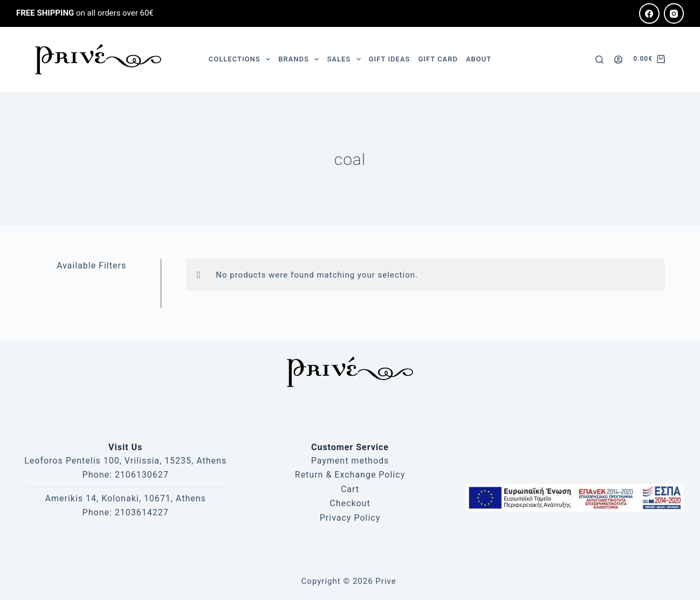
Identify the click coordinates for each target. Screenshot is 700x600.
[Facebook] (649, 13)
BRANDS (301, 59)
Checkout (350, 503)
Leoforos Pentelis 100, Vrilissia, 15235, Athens (125, 461)
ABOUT (479, 59)
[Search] (599, 60)
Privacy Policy (350, 518)
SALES (346, 59)
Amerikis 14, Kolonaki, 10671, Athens (126, 498)
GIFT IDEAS (390, 59)
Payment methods (350, 461)
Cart (350, 489)
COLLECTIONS (242, 59)
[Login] (618, 60)
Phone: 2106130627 (126, 475)
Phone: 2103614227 (126, 512)
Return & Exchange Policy (350, 475)
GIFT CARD (438, 59)
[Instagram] (674, 13)
